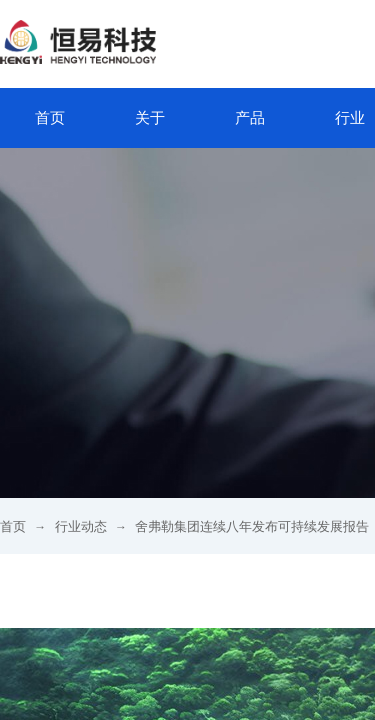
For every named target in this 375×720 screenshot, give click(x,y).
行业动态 (81, 526)
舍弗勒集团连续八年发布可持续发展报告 (252, 526)
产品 (250, 118)
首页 (50, 118)
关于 (150, 118)
